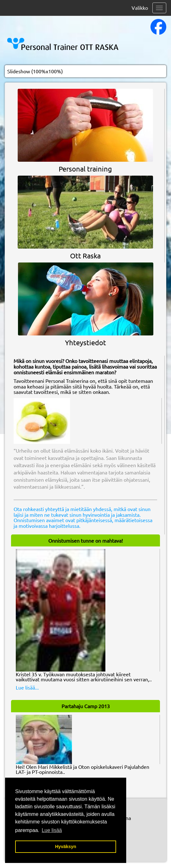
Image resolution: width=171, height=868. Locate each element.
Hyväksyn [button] (65, 847)
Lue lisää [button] (52, 830)
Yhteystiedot (85, 342)
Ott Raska (85, 256)
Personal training (85, 169)
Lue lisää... (27, 687)
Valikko (140, 8)
